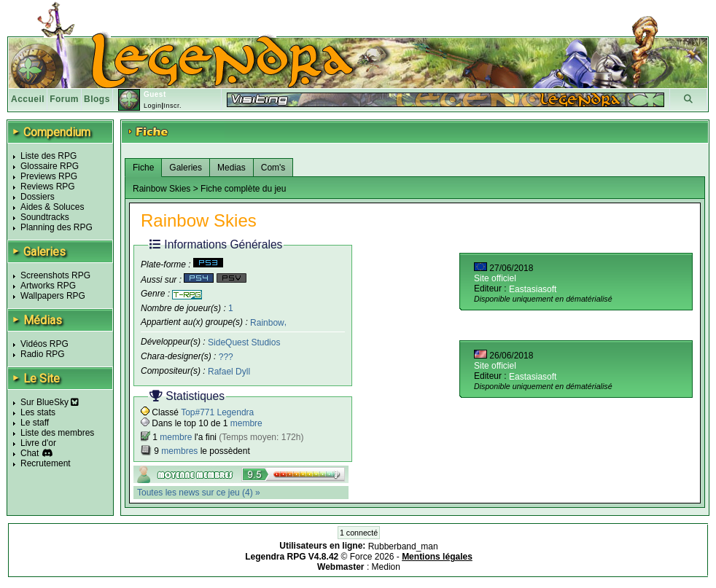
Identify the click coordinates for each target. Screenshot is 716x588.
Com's (273, 168)
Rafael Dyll (229, 372)
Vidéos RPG (44, 344)
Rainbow (267, 322)
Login (153, 106)
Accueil (28, 99)
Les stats (38, 412)
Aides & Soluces (52, 207)
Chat (30, 453)
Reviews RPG (48, 187)
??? (226, 357)
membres (179, 451)
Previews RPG (49, 176)
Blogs (97, 99)
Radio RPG (43, 354)
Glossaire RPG (50, 166)
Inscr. (172, 106)
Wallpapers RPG (53, 296)
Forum (64, 99)
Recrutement (46, 463)
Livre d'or (38, 443)
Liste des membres (57, 433)
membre (246, 423)
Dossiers (38, 197)
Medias (231, 168)
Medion (386, 567)
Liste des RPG (48, 156)
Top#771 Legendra (217, 412)
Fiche (143, 168)
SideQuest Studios (244, 342)
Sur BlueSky (50, 402)
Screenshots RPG (55, 275)
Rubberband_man (403, 546)
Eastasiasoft (533, 289)
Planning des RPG (57, 227)
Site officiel (495, 278)
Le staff (35, 423)
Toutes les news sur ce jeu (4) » (199, 493)
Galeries (186, 168)
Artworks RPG (48, 286)
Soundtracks (45, 217)
